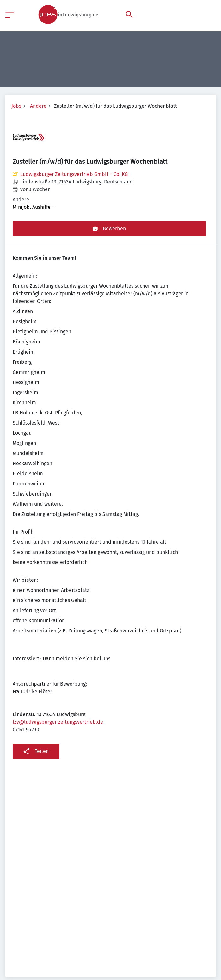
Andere (38, 106)
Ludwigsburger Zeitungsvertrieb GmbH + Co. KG (74, 174)
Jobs (16, 106)
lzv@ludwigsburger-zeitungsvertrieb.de (58, 722)
